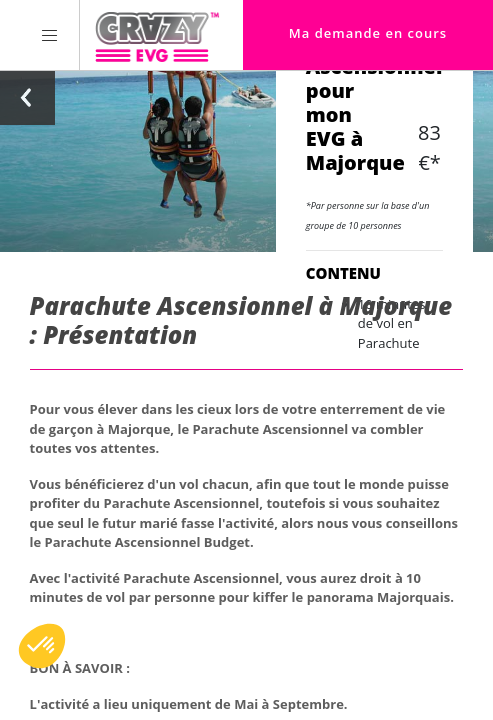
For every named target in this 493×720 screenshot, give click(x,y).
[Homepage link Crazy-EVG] (157, 35)
